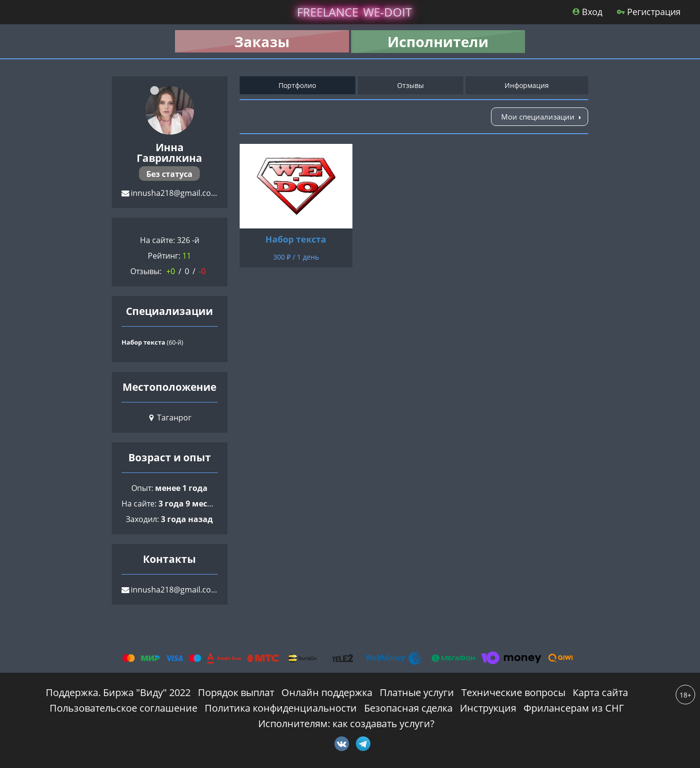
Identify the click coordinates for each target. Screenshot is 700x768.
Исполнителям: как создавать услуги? (346, 724)
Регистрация (649, 12)
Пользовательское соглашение (123, 708)
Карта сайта (600, 692)
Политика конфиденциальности (281, 708)
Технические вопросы (513, 692)
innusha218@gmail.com (175, 193)
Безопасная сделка (408, 708)
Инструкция (488, 708)
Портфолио (297, 85)
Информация (527, 85)
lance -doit (354, 12)
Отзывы (411, 85)
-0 (202, 271)
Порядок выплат (236, 692)
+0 (171, 271)
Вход (587, 12)
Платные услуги (417, 692)
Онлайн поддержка (327, 692)
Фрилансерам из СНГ (574, 708)
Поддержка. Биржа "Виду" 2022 (118, 692)
